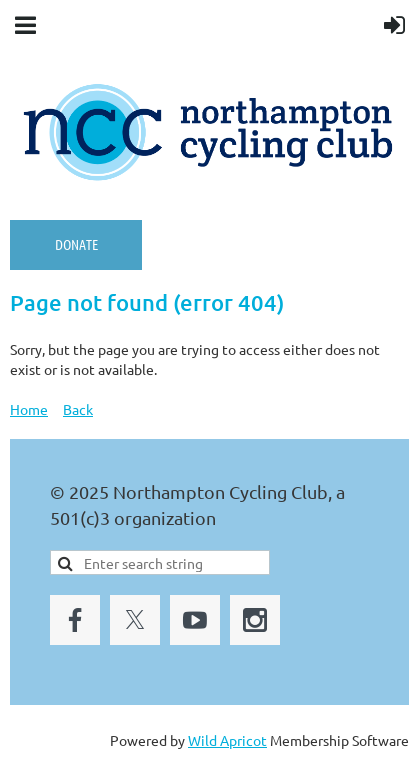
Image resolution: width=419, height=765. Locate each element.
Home (29, 409)
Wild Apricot (227, 740)
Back (78, 409)
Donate (76, 244)
